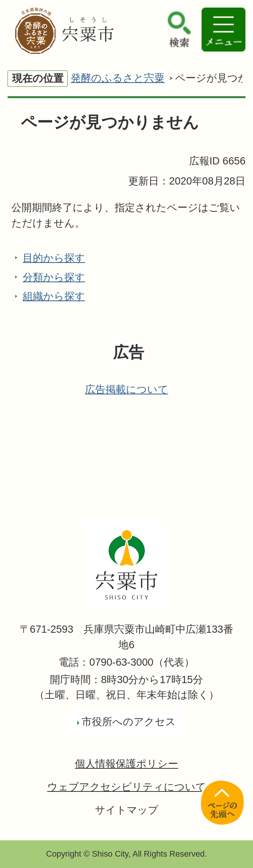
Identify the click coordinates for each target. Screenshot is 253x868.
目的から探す (54, 258)
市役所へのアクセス (129, 722)
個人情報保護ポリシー (126, 764)
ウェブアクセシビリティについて (127, 787)
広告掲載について (127, 389)
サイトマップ (127, 810)
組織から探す (54, 296)
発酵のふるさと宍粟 (118, 78)
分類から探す (54, 277)
